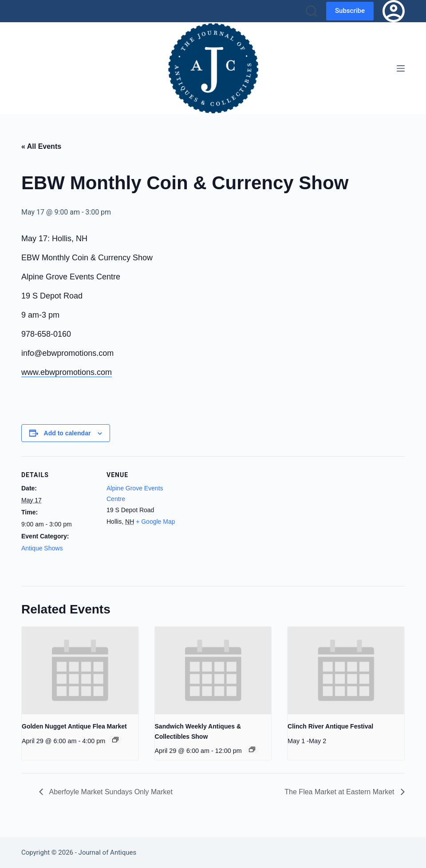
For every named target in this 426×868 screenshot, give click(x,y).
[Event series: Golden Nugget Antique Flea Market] (115, 740)
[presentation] (80, 671)
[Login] (394, 11)
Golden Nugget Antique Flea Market (74, 726)
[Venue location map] (239, 518)
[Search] (312, 11)
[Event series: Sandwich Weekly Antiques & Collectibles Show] (252, 749)
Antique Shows (42, 548)
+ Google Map (155, 522)
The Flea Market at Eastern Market (340, 792)
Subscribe (350, 11)
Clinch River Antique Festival (330, 726)
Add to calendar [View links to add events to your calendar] (67, 433)
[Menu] (401, 68)
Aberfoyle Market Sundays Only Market (110, 792)
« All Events (41, 146)
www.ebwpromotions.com (67, 372)
